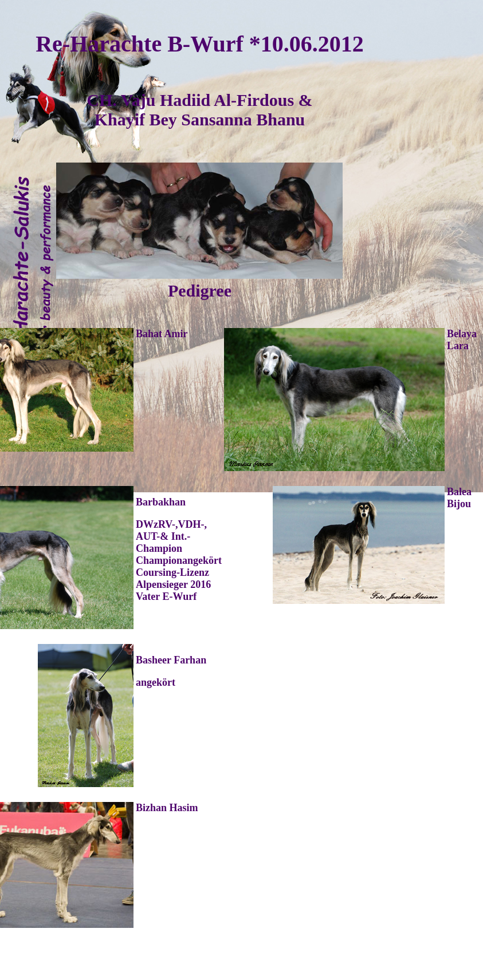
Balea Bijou (459, 498)
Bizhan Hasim (167, 808)
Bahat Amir (162, 334)
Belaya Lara (462, 340)
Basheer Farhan (171, 660)
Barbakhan (161, 502)
